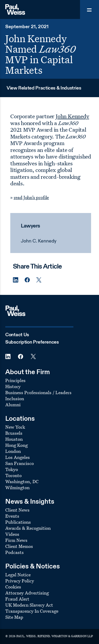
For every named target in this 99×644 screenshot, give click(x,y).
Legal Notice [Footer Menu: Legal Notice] (18, 575)
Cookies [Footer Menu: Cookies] (13, 587)
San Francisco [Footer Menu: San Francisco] (20, 463)
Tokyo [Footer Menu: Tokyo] (12, 469)
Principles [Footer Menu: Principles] (15, 380)
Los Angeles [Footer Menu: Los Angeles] (18, 457)
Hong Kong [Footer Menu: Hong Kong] (16, 445)
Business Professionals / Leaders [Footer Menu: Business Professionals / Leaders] (38, 392)
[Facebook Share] (27, 280)
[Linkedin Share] (16, 280)
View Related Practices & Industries (44, 88)
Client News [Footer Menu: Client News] (17, 510)
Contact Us (17, 335)
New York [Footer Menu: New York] (15, 427)
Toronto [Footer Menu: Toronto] (13, 475)
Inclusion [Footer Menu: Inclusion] (15, 398)
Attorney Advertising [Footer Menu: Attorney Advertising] (27, 593)
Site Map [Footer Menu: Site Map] (14, 617)
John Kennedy (72, 116)
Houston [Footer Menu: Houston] (14, 439)
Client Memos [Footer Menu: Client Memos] (19, 546)
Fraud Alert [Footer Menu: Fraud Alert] (17, 599)
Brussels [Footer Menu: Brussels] (14, 433)
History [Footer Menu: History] (13, 386)
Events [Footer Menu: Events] (12, 516)
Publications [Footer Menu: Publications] (18, 522)
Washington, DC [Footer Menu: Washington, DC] (22, 481)
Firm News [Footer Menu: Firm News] (16, 540)
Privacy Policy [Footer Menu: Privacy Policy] (20, 581)
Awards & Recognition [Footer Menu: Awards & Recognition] (28, 528)
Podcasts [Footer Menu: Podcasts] (15, 552)
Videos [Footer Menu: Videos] (12, 534)
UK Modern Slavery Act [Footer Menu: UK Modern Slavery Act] (29, 605)
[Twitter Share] (39, 280)
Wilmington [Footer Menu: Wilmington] (17, 487)
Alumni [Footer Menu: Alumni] (13, 405)
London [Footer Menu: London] (13, 451)
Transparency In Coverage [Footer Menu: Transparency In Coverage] (32, 611)
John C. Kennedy (39, 241)
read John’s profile (31, 197)
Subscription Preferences (32, 342)
